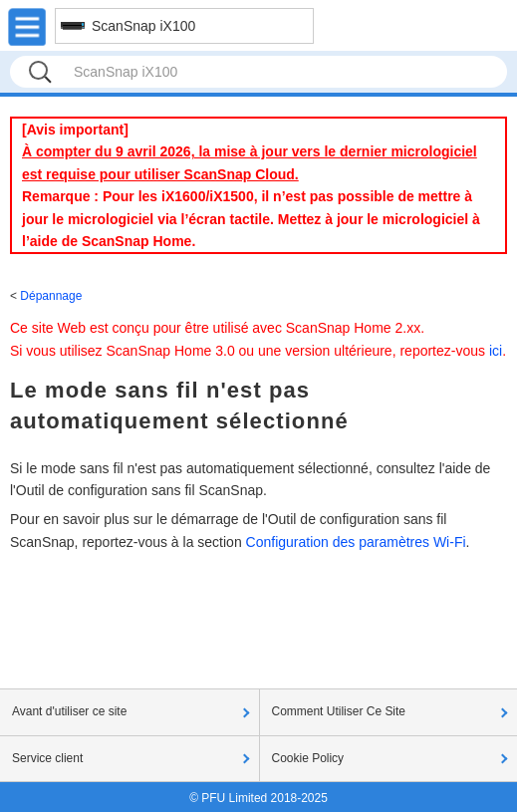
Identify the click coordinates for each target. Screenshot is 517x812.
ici (496, 351)
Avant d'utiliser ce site (69, 711)
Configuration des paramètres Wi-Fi (356, 542)
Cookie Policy (308, 758)
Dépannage (51, 296)
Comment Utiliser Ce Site (339, 711)
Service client (47, 758)
